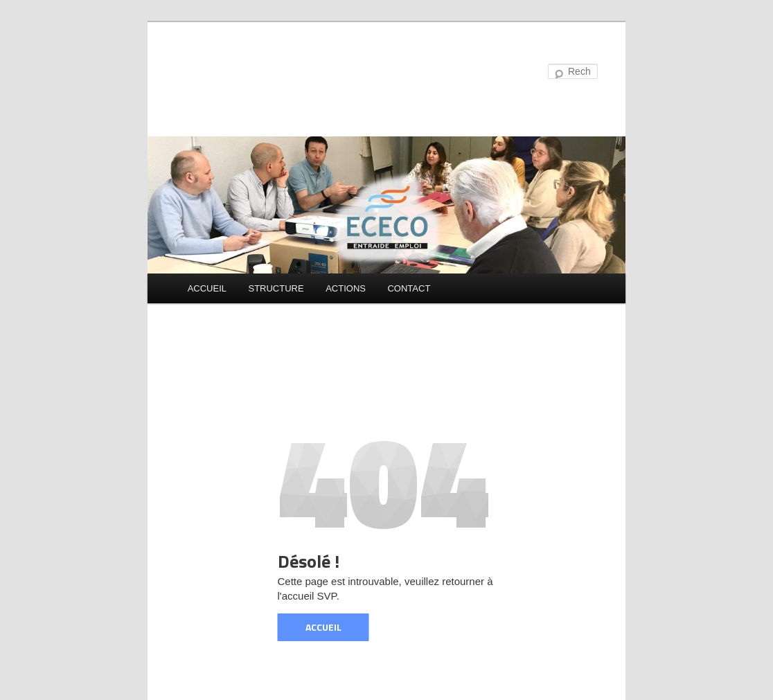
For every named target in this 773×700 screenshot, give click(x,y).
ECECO (221, 72)
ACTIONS (346, 288)
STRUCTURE (276, 288)
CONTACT (409, 288)
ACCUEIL (207, 288)
